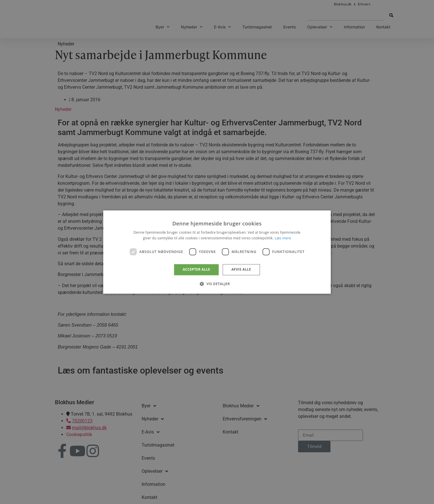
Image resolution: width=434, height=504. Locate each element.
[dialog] (217, 252)
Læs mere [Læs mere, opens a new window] (283, 238)
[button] (217, 284)
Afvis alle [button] (241, 270)
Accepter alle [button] (196, 270)
